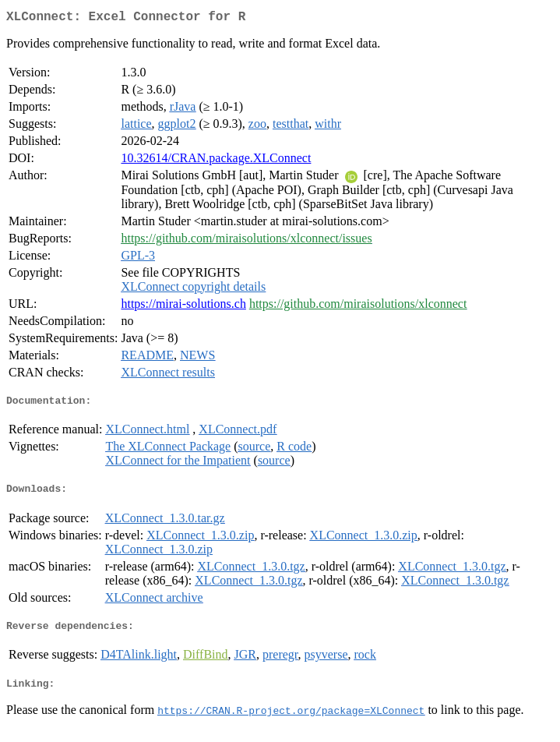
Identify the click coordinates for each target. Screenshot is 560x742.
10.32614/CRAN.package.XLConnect (216, 161)
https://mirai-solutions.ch (183, 307)
